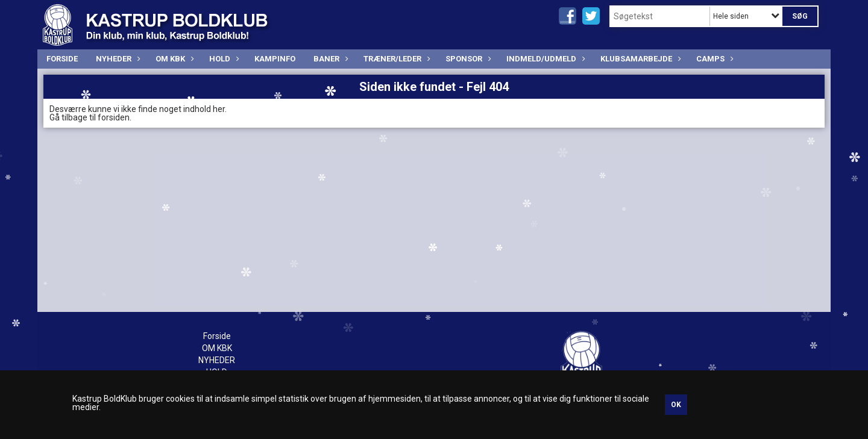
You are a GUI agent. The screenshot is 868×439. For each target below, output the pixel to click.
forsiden (114, 117)
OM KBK (173, 59)
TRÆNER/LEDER (395, 59)
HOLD (223, 59)
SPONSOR (467, 59)
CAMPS (713, 59)
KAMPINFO (275, 59)
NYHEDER (117, 59)
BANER (329, 59)
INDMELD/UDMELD (544, 59)
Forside (62, 59)
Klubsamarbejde (639, 59)
